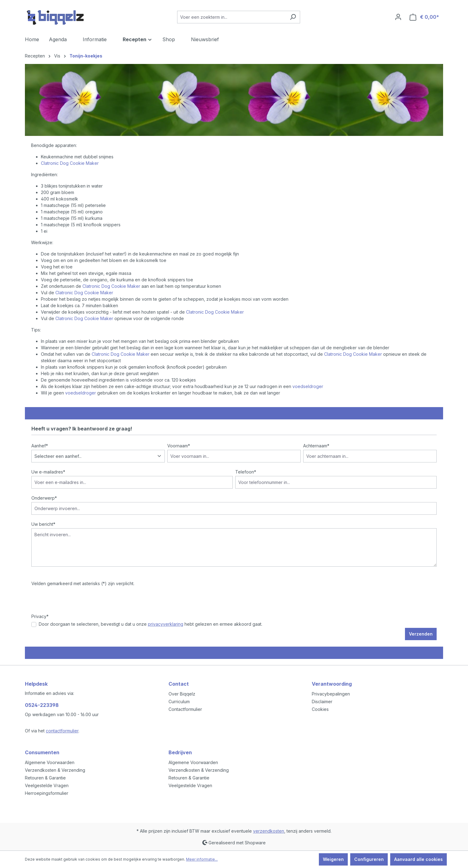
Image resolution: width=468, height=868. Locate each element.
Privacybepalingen (331, 694)
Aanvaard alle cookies (418, 859)
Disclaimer (322, 702)
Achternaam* (316, 446)
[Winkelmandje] (424, 17)
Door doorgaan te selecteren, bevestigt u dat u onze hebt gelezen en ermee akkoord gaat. (151, 624)
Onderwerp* (44, 498)
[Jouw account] (398, 17)
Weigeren (333, 859)
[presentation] (78, 601)
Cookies (320, 709)
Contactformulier (185, 709)
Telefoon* (246, 472)
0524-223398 (42, 705)
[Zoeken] (293, 17)
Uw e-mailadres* (48, 472)
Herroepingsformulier (47, 793)
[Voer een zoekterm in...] (232, 17)
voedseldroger (308, 386)
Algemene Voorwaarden (50, 762)
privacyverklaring (166, 624)
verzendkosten (269, 831)
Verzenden (421, 634)
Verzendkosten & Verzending (55, 770)
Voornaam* (179, 446)
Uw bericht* (43, 524)
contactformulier (62, 731)
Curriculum (179, 702)
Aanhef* (40, 446)
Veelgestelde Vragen (47, 785)
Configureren (369, 859)
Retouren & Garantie (45, 778)
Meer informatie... (202, 859)
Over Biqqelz (182, 694)
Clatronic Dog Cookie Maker (70, 163)
